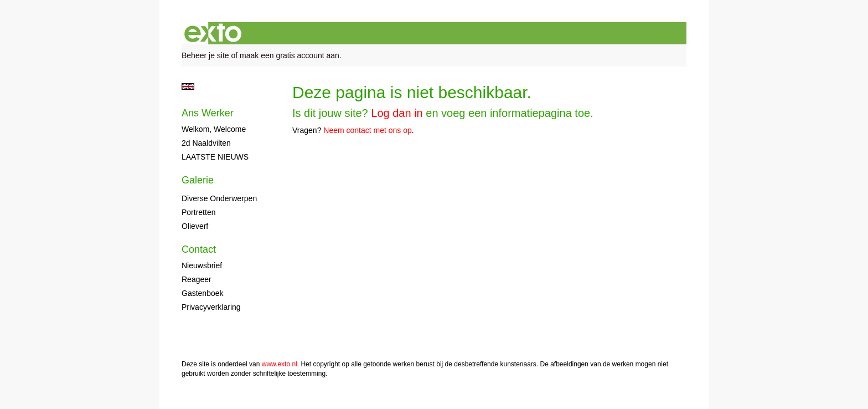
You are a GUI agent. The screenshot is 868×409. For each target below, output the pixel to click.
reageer (197, 279)
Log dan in (397, 113)
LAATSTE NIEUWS (215, 157)
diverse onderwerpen (219, 198)
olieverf (195, 226)
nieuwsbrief (202, 265)
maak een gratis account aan (290, 55)
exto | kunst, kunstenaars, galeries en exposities (213, 33)
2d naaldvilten (206, 143)
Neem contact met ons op (368, 130)
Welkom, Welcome (214, 129)
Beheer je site (205, 55)
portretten (198, 212)
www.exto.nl (280, 364)
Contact (199, 249)
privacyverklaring (211, 307)
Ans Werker (208, 113)
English (188, 86)
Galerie (198, 180)
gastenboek (203, 293)
